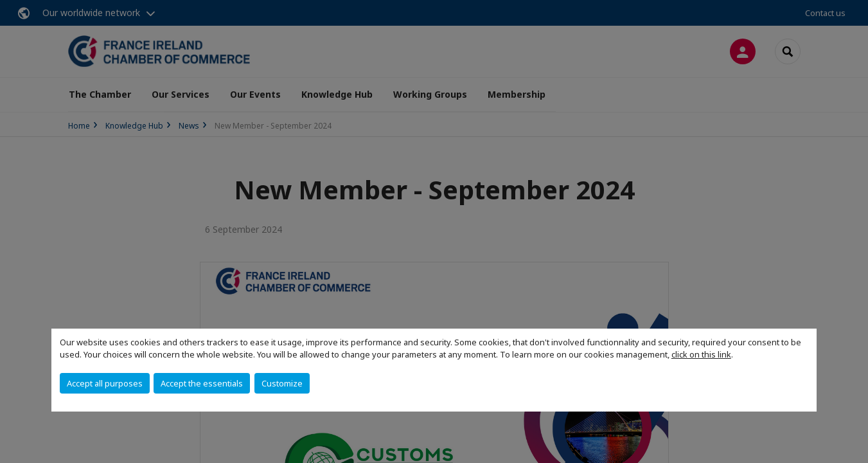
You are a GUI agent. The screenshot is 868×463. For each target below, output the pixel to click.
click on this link (701, 354)
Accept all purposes (105, 383)
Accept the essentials (202, 383)
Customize (282, 383)
